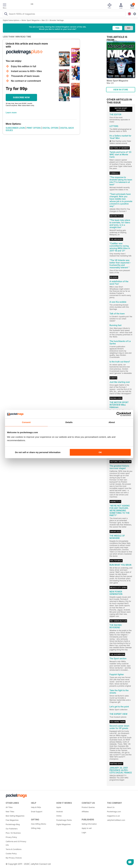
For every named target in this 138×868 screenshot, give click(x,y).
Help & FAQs (36, 807)
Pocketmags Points (64, 820)
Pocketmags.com (114, 812)
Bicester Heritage (57, 20)
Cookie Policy (11, 854)
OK (100, 452)
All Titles (9, 807)
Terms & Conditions (14, 849)
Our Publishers (12, 829)
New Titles (10, 812)
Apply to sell (87, 828)
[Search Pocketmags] (6, 14)
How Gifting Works (39, 824)
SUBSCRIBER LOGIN (15, 128)
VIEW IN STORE (121, 90)
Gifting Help (36, 828)
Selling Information (89, 824)
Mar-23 (45, 20)
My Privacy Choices (14, 858)
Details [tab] (69, 422)
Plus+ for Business (13, 833)
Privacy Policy (11, 837)
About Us (111, 807)
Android (60, 812)
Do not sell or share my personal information (38, 452)
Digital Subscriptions (11, 20)
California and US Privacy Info (16, 843)
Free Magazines (12, 820)
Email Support (37, 812)
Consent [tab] (26, 422)
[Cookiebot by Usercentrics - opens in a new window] (119, 414)
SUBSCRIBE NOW (21, 97)
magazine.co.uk (113, 816)
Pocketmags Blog (13, 824)
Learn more (11, 112)
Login (84, 832)
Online (59, 816)
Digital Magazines (64, 824)
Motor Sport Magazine (30, 20)
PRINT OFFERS (34, 128)
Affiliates (85, 812)
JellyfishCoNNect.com (116, 820)
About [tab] (112, 422)
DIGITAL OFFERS (51, 128)
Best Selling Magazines (15, 816)
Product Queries (88, 807)
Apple (59, 807)
